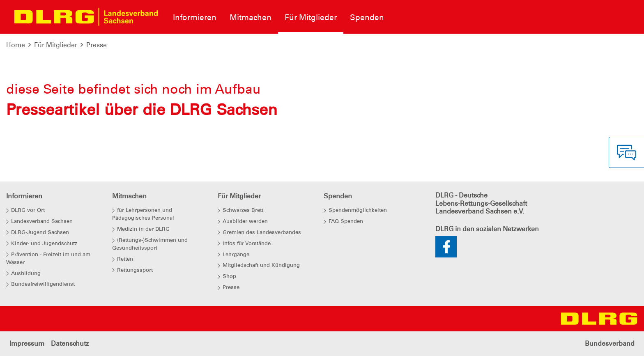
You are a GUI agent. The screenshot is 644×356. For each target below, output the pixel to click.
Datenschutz (70, 343)
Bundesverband (610, 343)
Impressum (27, 343)
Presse (97, 45)
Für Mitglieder (56, 45)
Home (16, 45)
